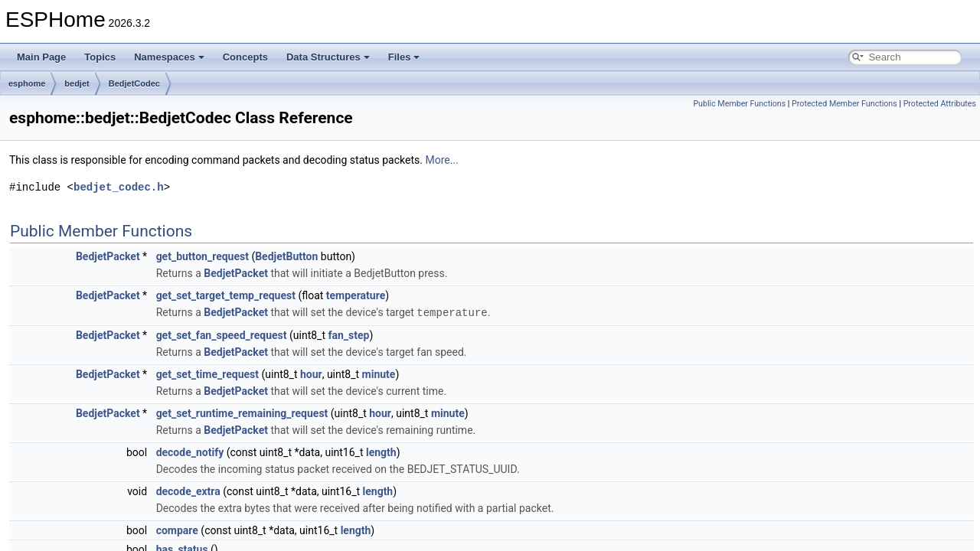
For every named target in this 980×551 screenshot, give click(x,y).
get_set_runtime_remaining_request (242, 412)
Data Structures (328, 57)
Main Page (41, 57)
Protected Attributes (940, 104)
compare (177, 530)
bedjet (77, 83)
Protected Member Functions (844, 104)
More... (441, 160)
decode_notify (190, 452)
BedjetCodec (134, 83)
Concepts (245, 57)
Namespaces (169, 57)
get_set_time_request (207, 373)
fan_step (348, 334)
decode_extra (188, 491)
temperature (356, 295)
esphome (27, 83)
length (381, 452)
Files (404, 57)
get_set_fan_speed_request (222, 334)
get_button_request (203, 256)
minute (379, 373)
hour (311, 373)
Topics (100, 57)
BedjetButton (286, 256)
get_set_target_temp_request (226, 295)
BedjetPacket (108, 256)
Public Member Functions (739, 104)
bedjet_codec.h (119, 187)
